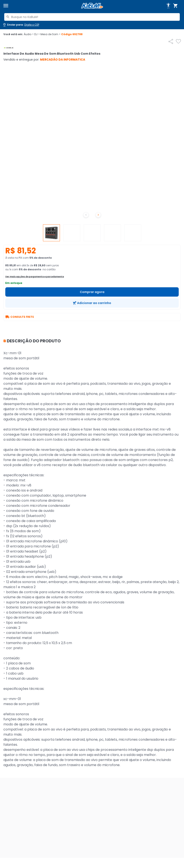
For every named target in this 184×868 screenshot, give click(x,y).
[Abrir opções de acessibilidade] (168, 6)
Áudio (29, 34)
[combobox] (92, 17)
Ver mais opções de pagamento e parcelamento (35, 277)
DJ (37, 34)
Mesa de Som (50, 34)
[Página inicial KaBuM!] (92, 6)
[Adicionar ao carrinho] (92, 303)
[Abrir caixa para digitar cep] (21, 25)
